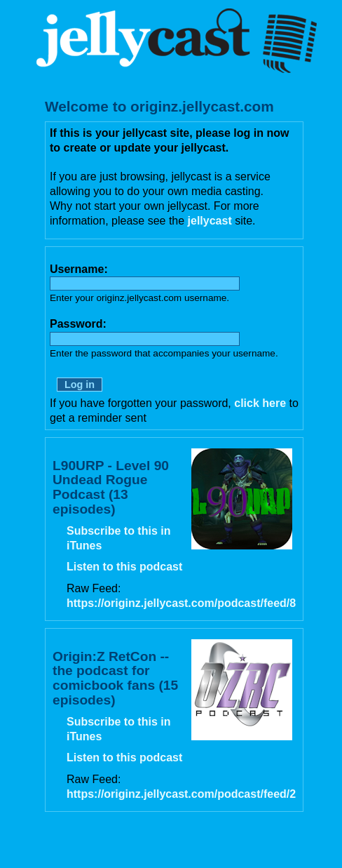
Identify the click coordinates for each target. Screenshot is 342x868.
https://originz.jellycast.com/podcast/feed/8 (181, 603)
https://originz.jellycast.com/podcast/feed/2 (181, 794)
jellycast (210, 221)
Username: (79, 269)
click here (260, 403)
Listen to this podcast (124, 567)
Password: (78, 324)
